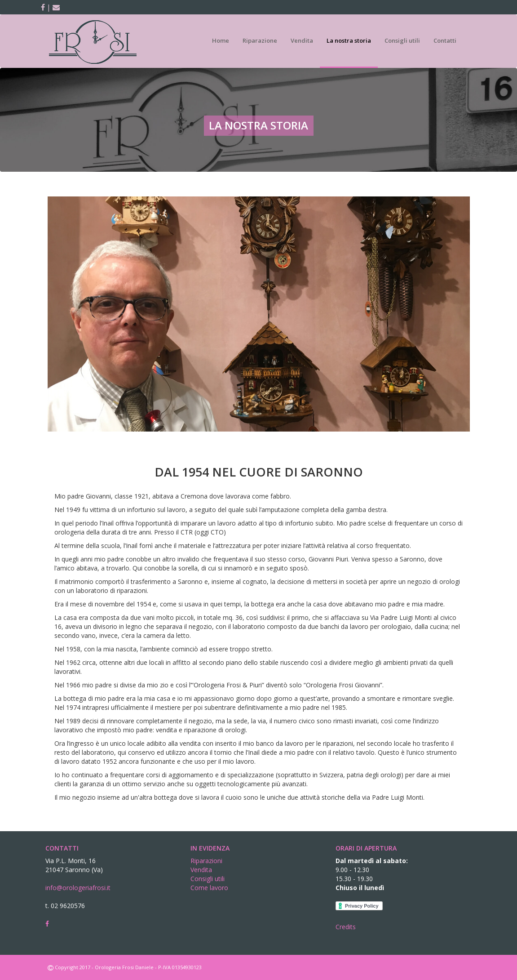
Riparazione (260, 40)
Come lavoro (209, 888)
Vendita (302, 40)
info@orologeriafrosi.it (78, 888)
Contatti (445, 40)
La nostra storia (349, 40)
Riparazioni (206, 861)
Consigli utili (402, 40)
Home (221, 40)
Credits (346, 927)
